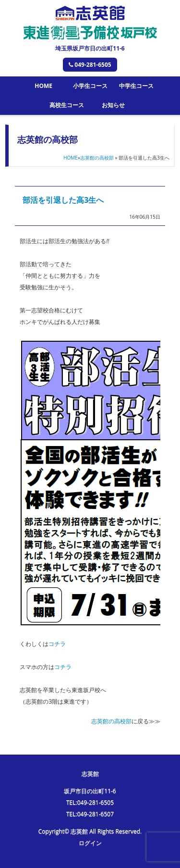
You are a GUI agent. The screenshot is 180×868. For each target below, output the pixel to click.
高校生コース (67, 105)
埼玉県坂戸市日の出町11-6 (90, 48)
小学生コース (90, 86)
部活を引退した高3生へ (63, 200)
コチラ (57, 644)
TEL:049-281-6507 (90, 814)
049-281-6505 (90, 65)
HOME (43, 86)
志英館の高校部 (97, 158)
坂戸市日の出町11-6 (90, 791)
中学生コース (136, 86)
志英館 (90, 774)
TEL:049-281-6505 (90, 802)
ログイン (90, 843)
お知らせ (113, 105)
